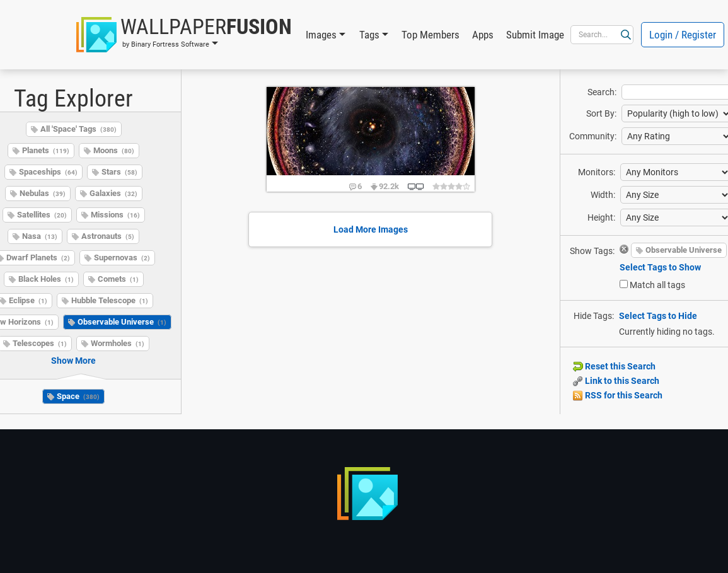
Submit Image (535, 35)
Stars (119, 172)
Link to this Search (616, 381)
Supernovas (122, 258)
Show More (73, 361)
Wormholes (118, 343)
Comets (118, 279)
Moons (114, 150)
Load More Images (371, 229)
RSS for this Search (618, 395)
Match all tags (657, 285)
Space (78, 396)
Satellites (42, 215)
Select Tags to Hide (658, 316)
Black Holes (46, 279)
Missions (115, 215)
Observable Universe (122, 322)
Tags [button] (369, 35)
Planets (46, 150)
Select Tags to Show (660, 267)
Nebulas (43, 193)
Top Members (430, 35)
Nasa (40, 236)
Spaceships (48, 172)
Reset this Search (614, 366)
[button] (184, 35)
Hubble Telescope (110, 300)
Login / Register (683, 35)
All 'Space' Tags (78, 129)
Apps (483, 35)
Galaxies (113, 193)
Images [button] (321, 35)
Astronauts (108, 236)
